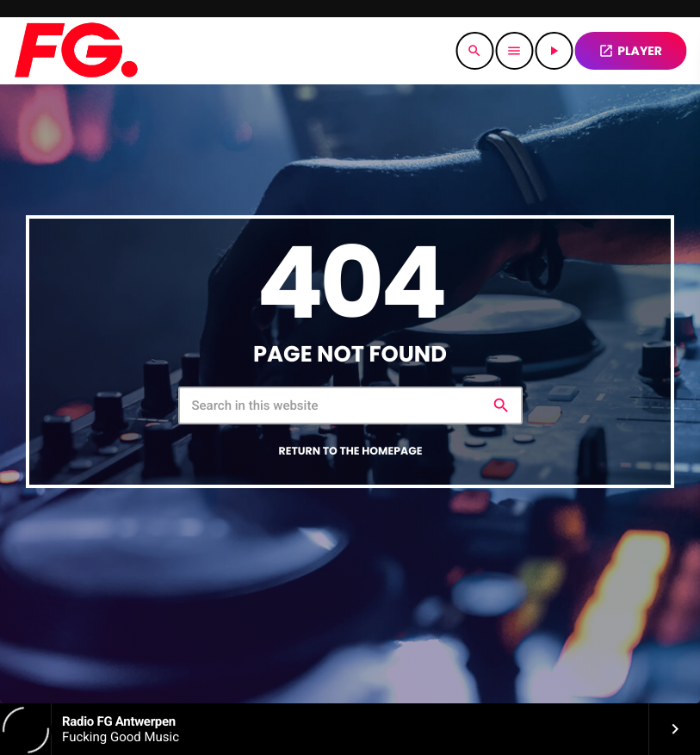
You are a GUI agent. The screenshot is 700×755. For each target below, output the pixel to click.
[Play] (554, 51)
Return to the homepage (351, 452)
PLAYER (630, 51)
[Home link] (75, 51)
